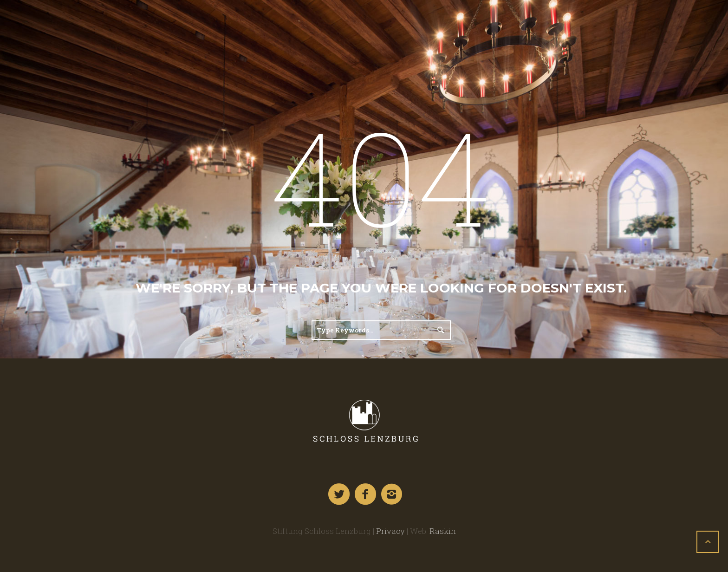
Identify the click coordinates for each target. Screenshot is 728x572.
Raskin (443, 531)
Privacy (390, 531)
